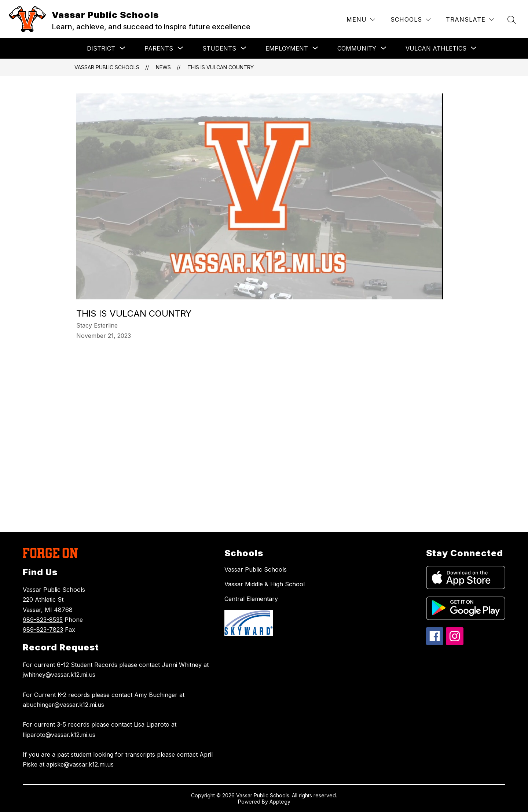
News (163, 67)
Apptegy (280, 802)
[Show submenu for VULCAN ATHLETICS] (436, 48)
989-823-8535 (43, 620)
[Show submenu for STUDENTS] (219, 48)
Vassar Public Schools (107, 67)
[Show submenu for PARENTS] (159, 48)
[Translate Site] (470, 20)
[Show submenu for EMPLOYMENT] (287, 48)
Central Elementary (251, 599)
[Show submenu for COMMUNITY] (357, 48)
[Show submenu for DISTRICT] (101, 48)
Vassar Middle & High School (265, 584)
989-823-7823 (43, 630)
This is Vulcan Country (221, 67)
